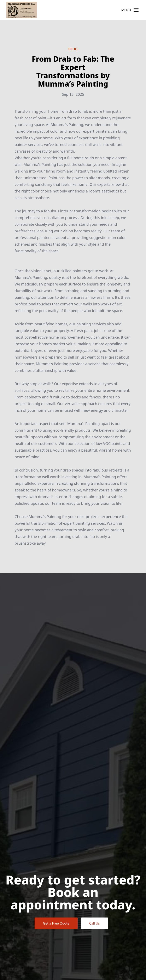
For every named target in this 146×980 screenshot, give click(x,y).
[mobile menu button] (136, 10)
